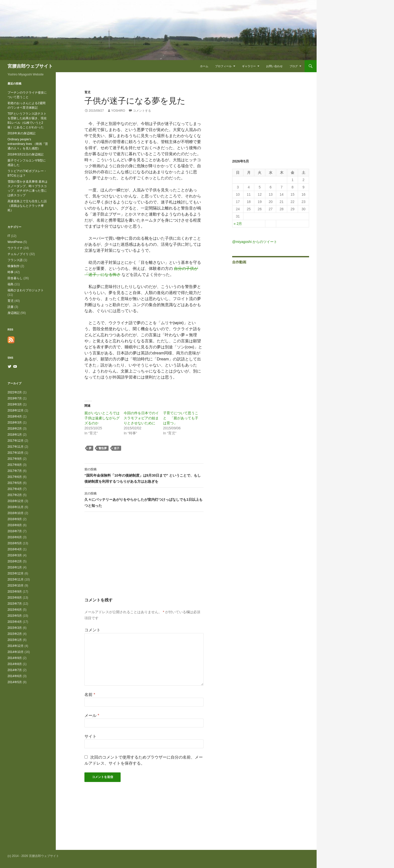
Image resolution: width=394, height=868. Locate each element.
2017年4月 (15, 489)
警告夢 (103, 448)
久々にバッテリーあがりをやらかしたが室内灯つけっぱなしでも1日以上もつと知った (144, 499)
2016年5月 (15, 543)
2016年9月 (15, 519)
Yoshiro (118, 111)
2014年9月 (15, 658)
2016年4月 (15, 549)
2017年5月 (15, 483)
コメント (92, 630)
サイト (90, 736)
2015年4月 (15, 622)
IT (9, 236)
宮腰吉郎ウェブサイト (30, 66)
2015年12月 (16, 573)
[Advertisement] (144, 559)
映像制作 (14, 266)
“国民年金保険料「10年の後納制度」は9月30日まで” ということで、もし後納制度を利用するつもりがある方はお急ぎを (144, 475)
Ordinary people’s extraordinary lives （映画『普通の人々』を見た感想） (28, 144)
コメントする (142, 111)
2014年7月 (15, 670)
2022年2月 (15, 392)
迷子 (117, 448)
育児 (87, 92)
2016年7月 (15, 531)
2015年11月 (16, 580)
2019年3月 (15, 404)
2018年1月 (15, 435)
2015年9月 (15, 592)
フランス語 (15, 260)
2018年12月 (16, 410)
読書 (11, 307)
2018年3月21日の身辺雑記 (26, 154)
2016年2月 (15, 561)
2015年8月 (15, 598)
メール (92, 715)
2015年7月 (15, 604)
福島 (11, 284)
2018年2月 (15, 429)
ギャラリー (249, 66)
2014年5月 (15, 682)
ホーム (204, 66)
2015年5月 (15, 616)
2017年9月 (15, 459)
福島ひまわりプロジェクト (26, 290)
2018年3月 (15, 423)
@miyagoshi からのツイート (255, 242)
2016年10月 (16, 513)
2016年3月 (15, 555)
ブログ (294, 66)
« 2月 (238, 224)
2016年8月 (15, 525)
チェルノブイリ (18, 254)
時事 (11, 272)
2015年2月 (15, 634)
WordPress (15, 242)
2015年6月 (15, 610)
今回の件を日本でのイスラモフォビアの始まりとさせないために (141, 418)
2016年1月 (15, 567)
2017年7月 (15, 471)
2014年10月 (16, 652)
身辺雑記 (14, 313)
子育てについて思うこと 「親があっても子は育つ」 (181, 418)
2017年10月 (16, 453)
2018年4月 (15, 417)
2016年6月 (15, 537)
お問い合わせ (274, 66)
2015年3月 (15, 628)
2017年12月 (16, 441)
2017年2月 (15, 495)
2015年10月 (16, 586)
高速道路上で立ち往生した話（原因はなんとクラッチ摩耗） (27, 206)
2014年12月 (16, 646)
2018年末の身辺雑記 (21, 133)
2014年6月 (15, 676)
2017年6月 (15, 477)
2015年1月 (15, 640)
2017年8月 (15, 465)
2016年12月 (16, 501)
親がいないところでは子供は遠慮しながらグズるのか (102, 418)
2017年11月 (16, 447)
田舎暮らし (15, 278)
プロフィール (223, 66)
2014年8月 (15, 664)
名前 (90, 695)
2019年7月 (15, 398)
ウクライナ (15, 248)
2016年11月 (16, 507)
